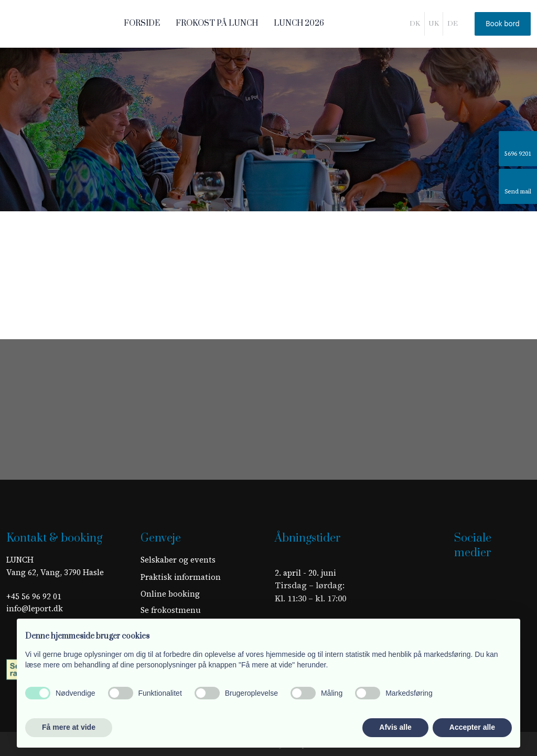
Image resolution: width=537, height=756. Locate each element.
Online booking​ (170, 594)
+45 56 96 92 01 (34, 596)
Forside (142, 23)
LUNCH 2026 (299, 23)
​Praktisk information (181, 577)
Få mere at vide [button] (69, 727)
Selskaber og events (178, 560)
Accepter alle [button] (472, 727)
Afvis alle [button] (395, 727)
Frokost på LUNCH (217, 23)
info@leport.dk (35, 608)
